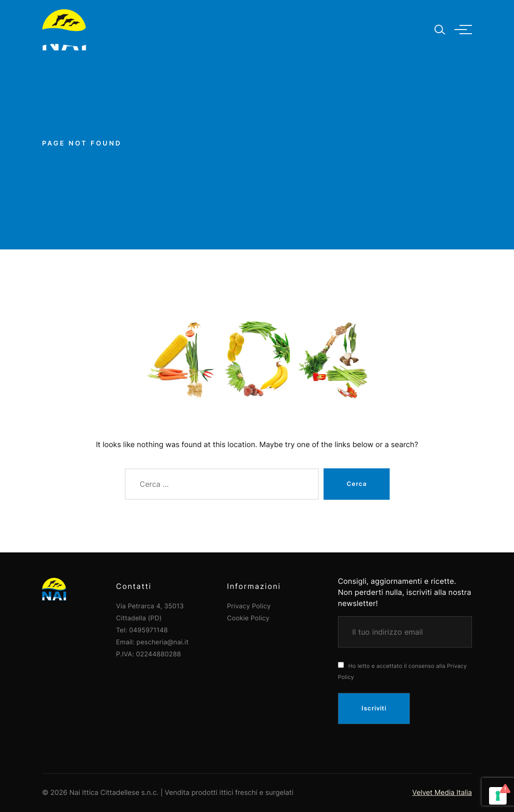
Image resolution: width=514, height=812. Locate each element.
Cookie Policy (248, 618)
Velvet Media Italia (442, 792)
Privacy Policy (249, 606)
